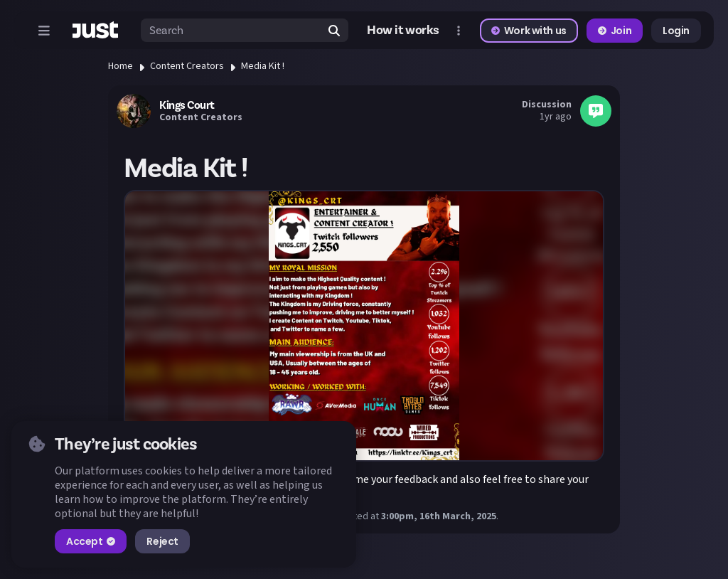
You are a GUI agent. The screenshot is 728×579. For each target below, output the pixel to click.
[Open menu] (44, 31)
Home (121, 66)
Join (615, 31)
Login (676, 31)
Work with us (529, 31)
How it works (403, 30)
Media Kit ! (263, 66)
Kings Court (187, 105)
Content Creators (187, 66)
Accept (91, 541)
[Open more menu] (459, 31)
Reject (162, 541)
